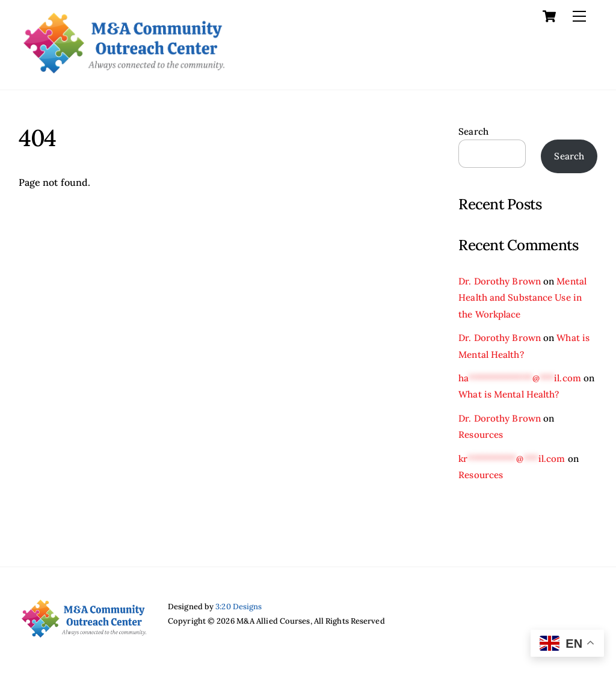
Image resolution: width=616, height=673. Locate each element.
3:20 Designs (239, 607)
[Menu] (579, 16)
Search (473, 131)
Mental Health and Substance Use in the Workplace (522, 298)
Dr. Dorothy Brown (500, 281)
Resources (481, 435)
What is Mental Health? (509, 394)
